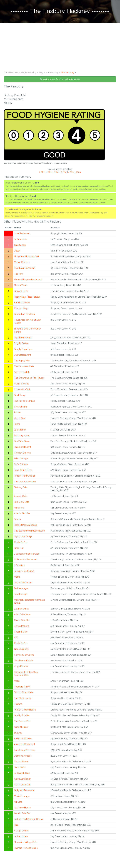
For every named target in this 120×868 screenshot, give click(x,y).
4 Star (71, 172)
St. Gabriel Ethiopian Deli (26, 256)
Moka (17, 681)
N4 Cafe (18, 802)
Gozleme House (22, 808)
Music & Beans (21, 384)
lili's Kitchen (20, 430)
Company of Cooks (24, 655)
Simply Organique (23, 349)
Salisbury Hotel (22, 435)
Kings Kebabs (21, 666)
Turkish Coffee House (25, 710)
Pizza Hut (19, 548)
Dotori (17, 251)
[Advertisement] (60, 46)
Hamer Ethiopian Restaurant (28, 280)
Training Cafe (21, 487)
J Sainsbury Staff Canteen (27, 554)
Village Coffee (21, 831)
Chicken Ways (21, 308)
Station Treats (21, 285)
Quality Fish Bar (22, 715)
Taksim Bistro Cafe (23, 692)
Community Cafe (23, 785)
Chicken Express (22, 453)
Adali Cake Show (22, 614)
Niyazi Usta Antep (23, 536)
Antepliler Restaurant (24, 744)
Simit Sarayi (20, 395)
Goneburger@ (21, 649)
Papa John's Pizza (23, 470)
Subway (18, 733)
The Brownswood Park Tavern (29, 378)
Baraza (17, 519)
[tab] (60, 11)
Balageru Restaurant (24, 571)
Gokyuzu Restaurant (24, 790)
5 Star (78, 172)
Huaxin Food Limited (25, 401)
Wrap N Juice (21, 727)
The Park (18, 274)
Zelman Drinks (21, 609)
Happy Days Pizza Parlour (27, 297)
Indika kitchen (21, 836)
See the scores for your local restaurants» (60, 79)
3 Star (64, 172)
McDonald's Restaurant (26, 560)
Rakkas (17, 412)
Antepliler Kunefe (23, 739)
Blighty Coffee (21, 343)
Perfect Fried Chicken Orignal (29, 819)
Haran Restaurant (22, 447)
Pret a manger (21, 588)
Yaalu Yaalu (20, 767)
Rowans (18, 704)
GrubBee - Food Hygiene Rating (20, 73)
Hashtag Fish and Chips (26, 848)
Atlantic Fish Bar (22, 513)
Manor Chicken (22, 262)
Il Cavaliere (20, 565)
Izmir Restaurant (22, 233)
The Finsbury (68, 73)
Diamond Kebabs (23, 756)
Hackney (54, 73)
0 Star (42, 172)
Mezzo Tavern (21, 762)
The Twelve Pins (22, 721)
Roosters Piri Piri (22, 687)
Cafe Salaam (20, 245)
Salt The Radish (22, 372)
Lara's (17, 424)
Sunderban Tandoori (24, 314)
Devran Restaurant (23, 583)
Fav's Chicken (21, 464)
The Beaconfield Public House (29, 531)
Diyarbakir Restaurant (25, 268)
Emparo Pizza (21, 291)
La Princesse (20, 239)
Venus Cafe (20, 418)
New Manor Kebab (23, 661)
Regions (43, 73)
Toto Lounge (21, 594)
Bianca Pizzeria (22, 626)
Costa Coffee (21, 542)
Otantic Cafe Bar (22, 813)
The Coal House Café (25, 482)
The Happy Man (22, 361)
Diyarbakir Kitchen (23, 338)
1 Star (49, 172)
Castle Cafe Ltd (22, 620)
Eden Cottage (21, 459)
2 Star (56, 172)
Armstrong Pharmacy (25, 750)
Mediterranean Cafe (24, 366)
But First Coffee (22, 303)
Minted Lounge (22, 796)
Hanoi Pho (19, 508)
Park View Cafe (22, 502)
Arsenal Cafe (20, 496)
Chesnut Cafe (21, 632)
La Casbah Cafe (22, 773)
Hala (16, 825)
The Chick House (23, 698)
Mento (17, 577)
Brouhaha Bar (21, 407)
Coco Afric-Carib (23, 389)
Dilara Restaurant (22, 355)
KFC (16, 637)
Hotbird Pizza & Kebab (26, 525)
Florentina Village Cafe (25, 842)
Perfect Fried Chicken (25, 476)
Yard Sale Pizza (22, 441)
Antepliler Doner (22, 779)
